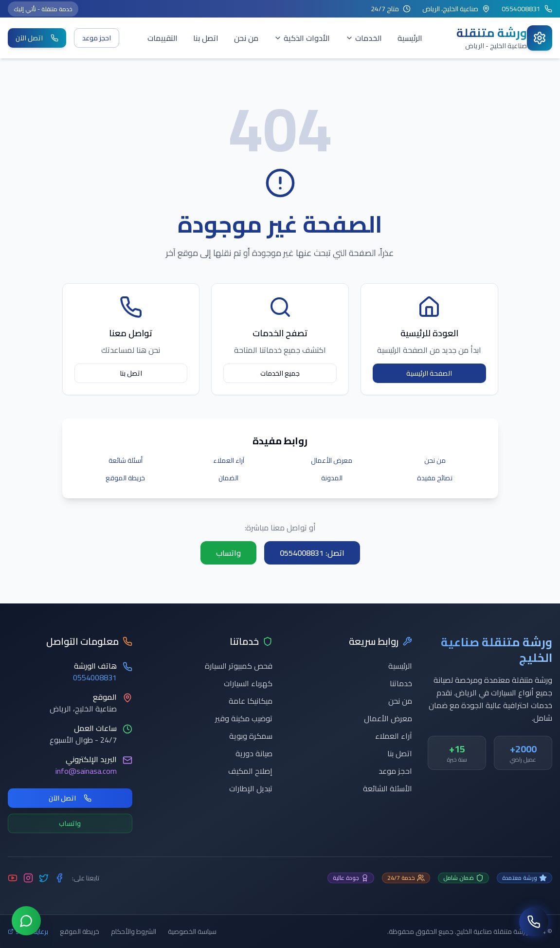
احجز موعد (97, 38)
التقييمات (163, 38)
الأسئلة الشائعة (388, 788)
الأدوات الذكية (302, 38)
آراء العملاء (229, 460)
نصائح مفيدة (435, 478)
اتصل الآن (37, 38)
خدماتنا (401, 683)
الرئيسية (410, 38)
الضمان (228, 478)
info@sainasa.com (86, 771)
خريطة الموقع (125, 478)
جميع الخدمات (280, 373)
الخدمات (364, 38)
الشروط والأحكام (134, 931)
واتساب (228, 553)
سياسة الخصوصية (192, 931)
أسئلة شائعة (126, 460)
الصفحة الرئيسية (429, 373)
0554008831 (95, 677)
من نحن (246, 38)
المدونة (332, 478)
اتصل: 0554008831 (312, 553)
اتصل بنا (206, 38)
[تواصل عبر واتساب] (26, 922)
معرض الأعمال (332, 460)
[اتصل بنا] (534, 922)
